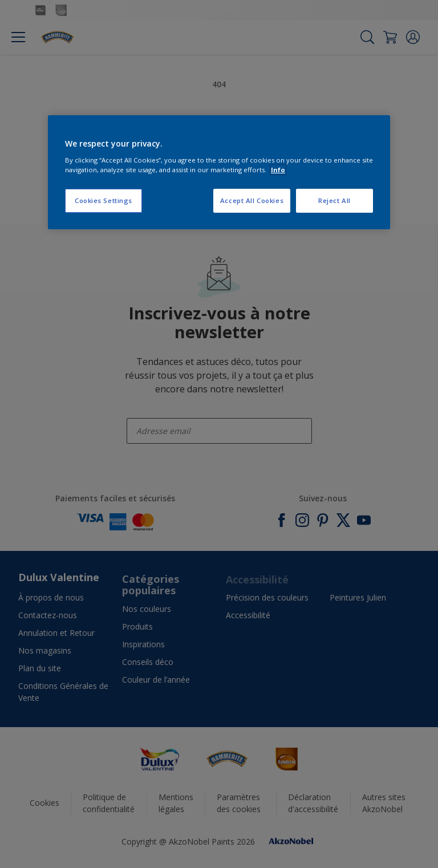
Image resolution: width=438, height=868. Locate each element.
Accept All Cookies (252, 200)
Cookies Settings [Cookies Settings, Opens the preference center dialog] (104, 200)
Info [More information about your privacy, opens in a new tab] (278, 170)
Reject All (334, 200)
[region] (219, 172)
